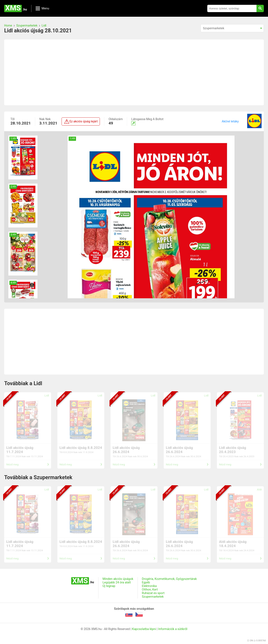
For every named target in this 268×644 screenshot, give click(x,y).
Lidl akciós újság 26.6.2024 (126, 450)
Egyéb (146, 582)
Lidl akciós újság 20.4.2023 (233, 450)
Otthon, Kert (150, 590)
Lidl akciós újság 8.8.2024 (81, 448)
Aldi (259, 489)
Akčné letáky (230, 121)
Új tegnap (109, 586)
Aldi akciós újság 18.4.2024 (233, 544)
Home (8, 25)
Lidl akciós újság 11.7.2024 (20, 450)
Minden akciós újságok (118, 579)
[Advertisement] (134, 72)
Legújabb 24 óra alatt (117, 582)
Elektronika (149, 586)
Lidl (44, 25)
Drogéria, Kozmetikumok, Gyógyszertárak (169, 579)
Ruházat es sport (153, 593)
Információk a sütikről (173, 629)
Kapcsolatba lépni (144, 629)
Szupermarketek (27, 25)
